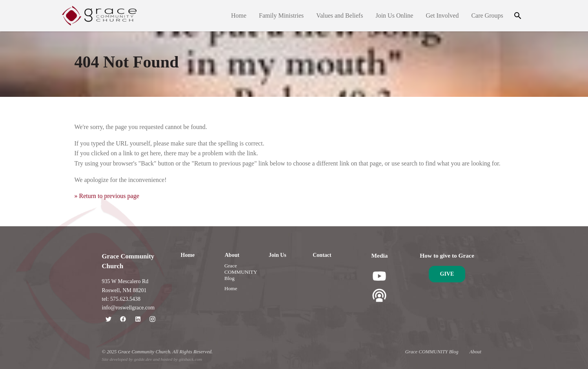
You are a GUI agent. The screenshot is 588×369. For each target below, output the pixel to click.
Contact (322, 255)
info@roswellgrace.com (128, 308)
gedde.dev (143, 359)
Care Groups (487, 15)
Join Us (278, 255)
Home (239, 15)
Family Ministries (281, 15)
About (232, 255)
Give (447, 274)
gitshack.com (190, 359)
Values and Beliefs (340, 15)
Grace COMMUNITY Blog (241, 272)
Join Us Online (394, 15)
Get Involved (442, 15)
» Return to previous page (107, 196)
